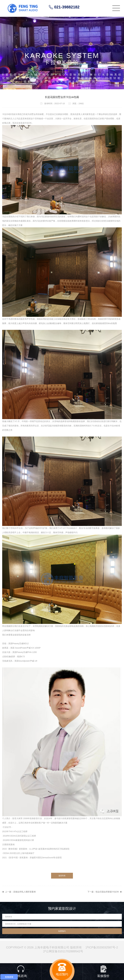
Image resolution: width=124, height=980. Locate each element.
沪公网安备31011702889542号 (63, 951)
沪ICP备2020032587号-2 (102, 947)
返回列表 (62, 876)
